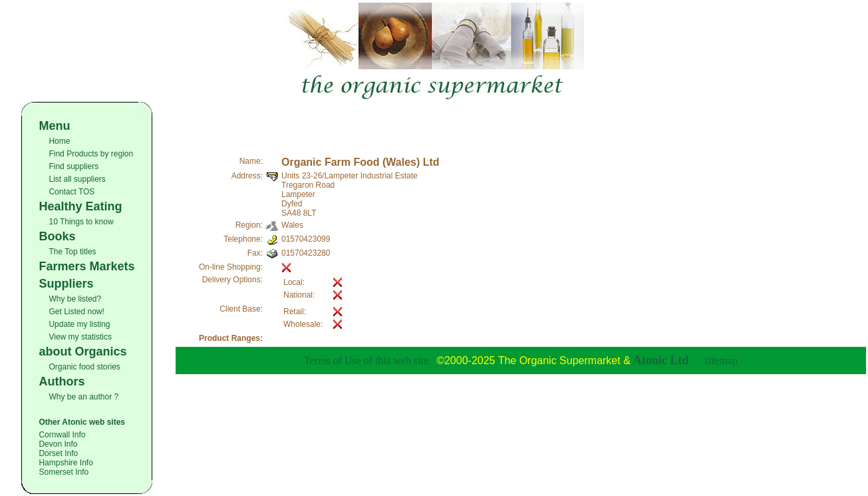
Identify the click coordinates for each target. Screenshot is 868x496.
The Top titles (72, 252)
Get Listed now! (76, 312)
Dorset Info (58, 453)
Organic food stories (84, 367)
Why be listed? (75, 299)
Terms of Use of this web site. (367, 361)
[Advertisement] (521, 122)
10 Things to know (81, 222)
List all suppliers (77, 179)
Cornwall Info (62, 435)
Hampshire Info (66, 463)
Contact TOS (72, 192)
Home (59, 141)
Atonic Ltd (661, 360)
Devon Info (58, 444)
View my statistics (80, 337)
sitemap (721, 361)
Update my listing (79, 324)
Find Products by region (91, 154)
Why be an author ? (83, 397)
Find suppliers (73, 166)
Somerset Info (64, 472)
